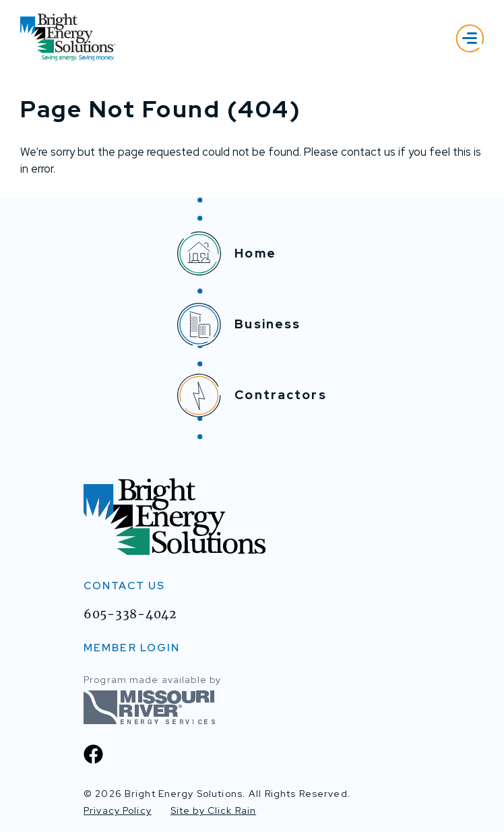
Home (227, 254)
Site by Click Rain (213, 810)
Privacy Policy (118, 810)
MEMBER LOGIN (132, 648)
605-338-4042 (130, 614)
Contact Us (124, 586)
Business (239, 325)
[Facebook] (93, 754)
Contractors (252, 395)
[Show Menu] (470, 38)
